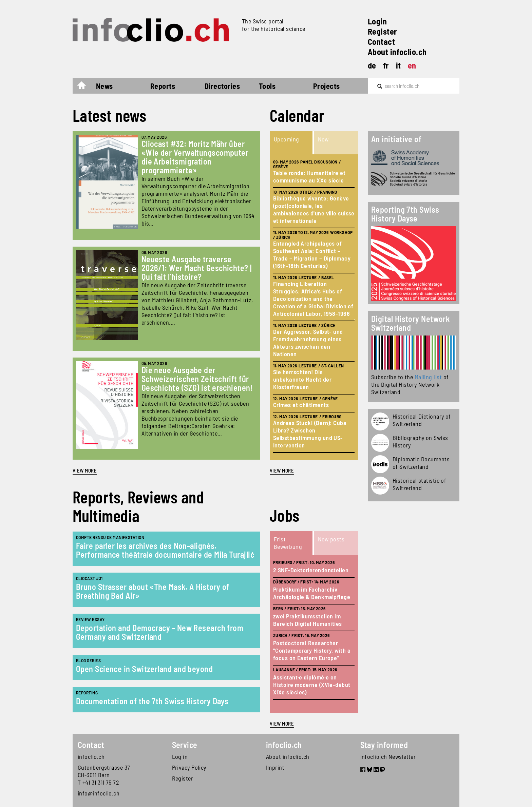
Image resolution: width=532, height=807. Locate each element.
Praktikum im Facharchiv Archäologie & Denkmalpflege (312, 593)
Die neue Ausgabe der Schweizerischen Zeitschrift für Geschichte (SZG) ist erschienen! (197, 379)
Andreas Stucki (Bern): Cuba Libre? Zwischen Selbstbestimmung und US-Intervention (310, 434)
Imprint (275, 767)
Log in (180, 756)
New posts (331, 539)
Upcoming (287, 139)
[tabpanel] (314, 307)
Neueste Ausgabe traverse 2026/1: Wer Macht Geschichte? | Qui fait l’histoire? (197, 268)
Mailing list (428, 377)
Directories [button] (222, 86)
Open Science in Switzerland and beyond (144, 669)
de (372, 65)
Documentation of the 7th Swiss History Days (152, 701)
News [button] (104, 86)
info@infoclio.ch (99, 793)
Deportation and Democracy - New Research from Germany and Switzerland (160, 632)
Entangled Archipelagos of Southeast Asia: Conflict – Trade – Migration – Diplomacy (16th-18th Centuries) (312, 254)
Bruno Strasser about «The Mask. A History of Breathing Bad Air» (153, 591)
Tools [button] (267, 86)
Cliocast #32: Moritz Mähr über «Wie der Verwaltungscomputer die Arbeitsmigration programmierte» (195, 157)
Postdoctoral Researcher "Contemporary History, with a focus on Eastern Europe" (312, 650)
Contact (381, 42)
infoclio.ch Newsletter (388, 756)
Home (85, 87)
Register (383, 31)
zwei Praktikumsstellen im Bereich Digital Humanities (308, 620)
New (323, 139)
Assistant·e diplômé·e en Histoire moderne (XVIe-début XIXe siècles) (312, 685)
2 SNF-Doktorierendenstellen (311, 570)
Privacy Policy (189, 767)
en (412, 65)
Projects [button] (327, 86)
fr (386, 65)
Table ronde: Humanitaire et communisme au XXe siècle (309, 176)
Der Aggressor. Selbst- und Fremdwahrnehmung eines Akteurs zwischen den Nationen (308, 343)
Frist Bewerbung (288, 543)
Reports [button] (163, 86)
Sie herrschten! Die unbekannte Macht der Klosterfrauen (302, 379)
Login (377, 21)
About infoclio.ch (397, 52)
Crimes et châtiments (301, 405)
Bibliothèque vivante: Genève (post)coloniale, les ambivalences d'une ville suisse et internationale (314, 209)
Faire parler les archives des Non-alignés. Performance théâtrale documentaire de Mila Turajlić (165, 550)
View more (85, 470)
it (398, 65)
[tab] (292, 143)
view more (282, 470)
